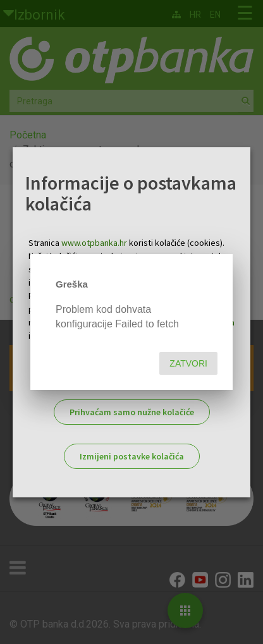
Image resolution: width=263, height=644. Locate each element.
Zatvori (188, 363)
